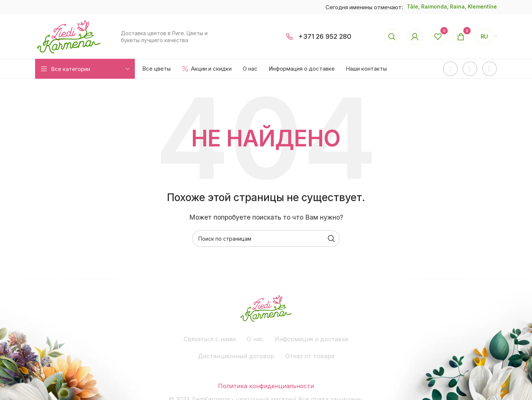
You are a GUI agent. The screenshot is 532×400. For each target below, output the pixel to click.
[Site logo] (69, 36)
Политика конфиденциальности (266, 386)
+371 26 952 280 (325, 36)
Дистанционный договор (236, 356)
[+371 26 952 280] (290, 37)
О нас (255, 339)
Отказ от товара (310, 356)
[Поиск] (392, 37)
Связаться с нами (210, 339)
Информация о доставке (311, 339)
